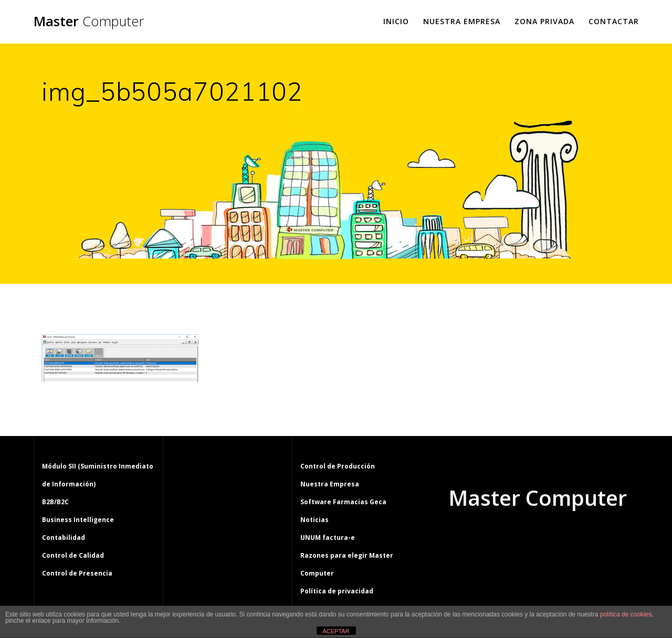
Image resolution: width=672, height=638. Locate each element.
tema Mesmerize (568, 538)
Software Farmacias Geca (343, 502)
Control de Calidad (73, 555)
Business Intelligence (78, 520)
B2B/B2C (55, 502)
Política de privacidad (337, 591)
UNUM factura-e (328, 538)
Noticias (314, 520)
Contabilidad (64, 538)
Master (89, 22)
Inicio (396, 21)
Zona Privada (544, 21)
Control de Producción (338, 466)
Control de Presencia (77, 573)
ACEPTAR (336, 631)
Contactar (614, 21)
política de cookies (626, 614)
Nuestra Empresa (462, 21)
